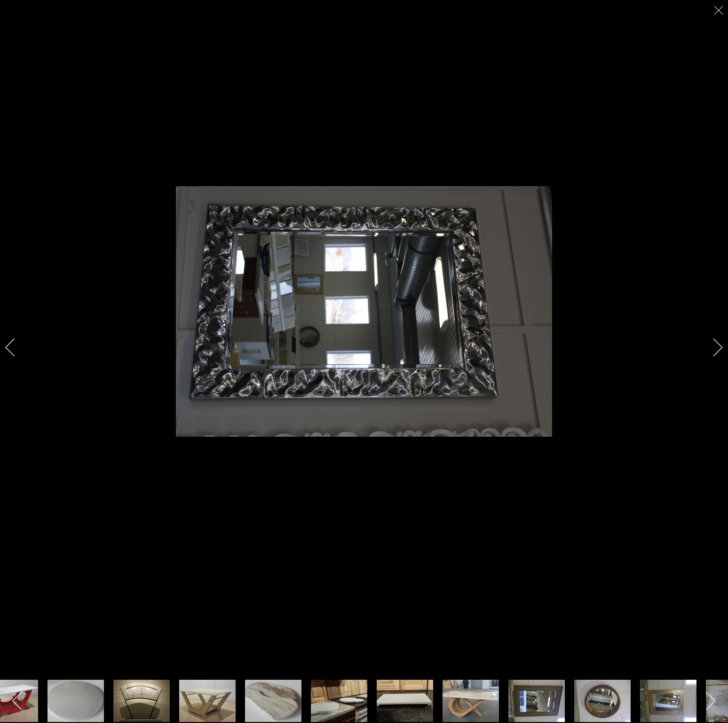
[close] (720, 10)
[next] (712, 347)
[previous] (16, 347)
